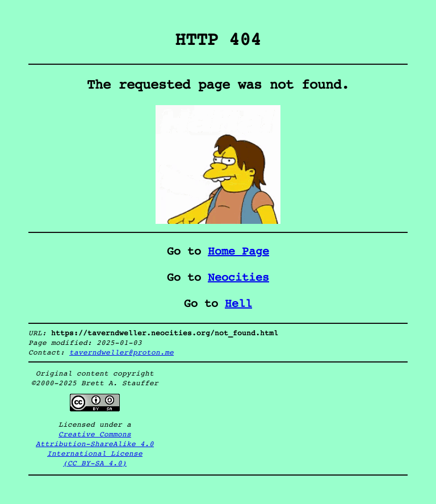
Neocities (238, 278)
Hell (238, 304)
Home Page (238, 251)
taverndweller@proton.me (121, 353)
